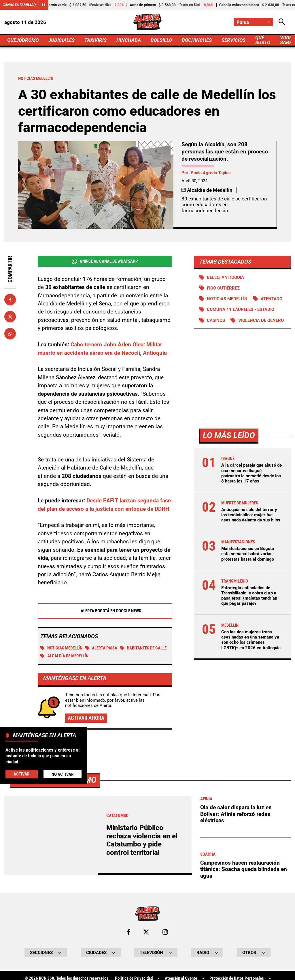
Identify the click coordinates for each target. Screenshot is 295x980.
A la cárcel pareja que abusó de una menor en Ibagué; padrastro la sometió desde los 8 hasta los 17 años (251, 473)
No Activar (63, 774)
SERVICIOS (233, 40)
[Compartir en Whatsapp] (10, 334)
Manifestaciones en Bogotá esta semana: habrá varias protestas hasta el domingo (248, 554)
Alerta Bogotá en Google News (105, 611)
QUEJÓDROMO (23, 40)
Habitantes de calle (143, 648)
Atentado (272, 299)
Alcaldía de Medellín (64, 656)
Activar (21, 774)
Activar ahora (86, 718)
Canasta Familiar (19, 5)
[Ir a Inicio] (147, 22)
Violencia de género (261, 320)
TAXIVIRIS (96, 40)
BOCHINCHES (197, 40)
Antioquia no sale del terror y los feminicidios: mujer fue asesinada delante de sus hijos (251, 515)
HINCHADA (129, 40)
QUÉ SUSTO (263, 40)
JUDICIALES (62, 40)
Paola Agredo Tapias (211, 173)
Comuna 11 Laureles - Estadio (241, 309)
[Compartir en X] (10, 317)
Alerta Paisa (101, 648)
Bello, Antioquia (225, 277)
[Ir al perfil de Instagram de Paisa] (165, 932)
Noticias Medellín (61, 648)
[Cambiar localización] (254, 22)
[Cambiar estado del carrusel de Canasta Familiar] (44, 5)
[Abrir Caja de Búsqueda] (282, 22)
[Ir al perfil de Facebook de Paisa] (128, 932)
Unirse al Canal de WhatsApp (105, 261)
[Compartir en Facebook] (10, 300)
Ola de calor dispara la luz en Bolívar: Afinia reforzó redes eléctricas (236, 814)
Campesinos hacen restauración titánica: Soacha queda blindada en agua (244, 869)
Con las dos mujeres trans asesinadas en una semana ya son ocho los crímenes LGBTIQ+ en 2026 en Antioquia (251, 640)
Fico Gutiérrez (223, 288)
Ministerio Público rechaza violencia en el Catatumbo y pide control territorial (142, 840)
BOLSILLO (161, 40)
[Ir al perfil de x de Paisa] (146, 932)
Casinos (216, 320)
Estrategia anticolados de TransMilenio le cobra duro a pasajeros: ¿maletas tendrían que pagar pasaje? (249, 596)
